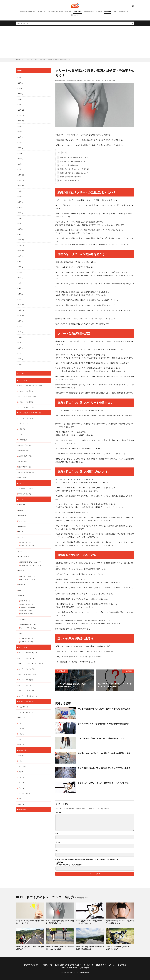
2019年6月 (20, 207)
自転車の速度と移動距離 (26, 472)
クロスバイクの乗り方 (26, 391)
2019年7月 (20, 202)
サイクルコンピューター (26, 712)
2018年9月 (20, 256)
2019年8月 (20, 197)
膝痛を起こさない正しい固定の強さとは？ (73, 173)
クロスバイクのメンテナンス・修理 (30, 386)
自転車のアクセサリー (27, 12)
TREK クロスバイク (27, 639)
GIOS (20, 551)
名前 (57, 834)
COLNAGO (22, 526)
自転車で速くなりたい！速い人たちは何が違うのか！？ (30, 948)
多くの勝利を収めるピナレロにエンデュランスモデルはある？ (104, 768)
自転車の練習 (23, 461)
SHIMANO (22, 595)
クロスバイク (41, 12)
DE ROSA (21, 532)
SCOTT (21, 590)
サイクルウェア (23, 707)
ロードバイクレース (25, 685)
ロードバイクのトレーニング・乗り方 (98, 81)
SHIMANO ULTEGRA (27, 614)
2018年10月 (21, 251)
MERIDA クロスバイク (28, 576)
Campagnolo (22, 515)
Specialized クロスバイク (29, 625)
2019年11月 (21, 180)
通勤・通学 (22, 478)
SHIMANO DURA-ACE (28, 607)
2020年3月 (20, 159)
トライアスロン (23, 424)
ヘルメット (22, 734)
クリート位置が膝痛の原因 (67, 165)
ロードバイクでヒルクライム (28, 653)
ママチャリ (22, 483)
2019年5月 (20, 213)
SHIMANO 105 (25, 601)
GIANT (21, 537)
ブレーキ (21, 788)
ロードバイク (77, 12)
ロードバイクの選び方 (26, 680)
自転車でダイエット (25, 445)
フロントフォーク (24, 793)
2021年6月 (20, 78)
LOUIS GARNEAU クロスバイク (31, 562)
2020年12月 (21, 110)
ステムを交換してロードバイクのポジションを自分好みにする (90, 922)
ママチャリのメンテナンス (27, 488)
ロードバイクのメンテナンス (28, 669)
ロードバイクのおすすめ (26, 658)
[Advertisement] (75, 42)
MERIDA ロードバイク (28, 579)
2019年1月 (20, 234)
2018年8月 (20, 261)
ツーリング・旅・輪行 (26, 418)
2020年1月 (20, 170)
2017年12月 (21, 305)
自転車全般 (108, 12)
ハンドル (21, 783)
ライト (21, 739)
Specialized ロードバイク (29, 628)
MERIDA (21, 571)
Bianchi (21, 510)
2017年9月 (20, 321)
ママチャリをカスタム (26, 494)
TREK (20, 633)
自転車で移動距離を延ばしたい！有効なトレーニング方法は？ (60, 948)
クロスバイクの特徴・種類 (27, 396)
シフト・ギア (23, 766)
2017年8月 (20, 326)
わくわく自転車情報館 (81, 972)
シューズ (21, 723)
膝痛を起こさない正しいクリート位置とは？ (73, 169)
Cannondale (22, 521)
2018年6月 (20, 272)
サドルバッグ (23, 718)
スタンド (21, 728)
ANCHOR (22, 505)
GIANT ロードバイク (27, 546)
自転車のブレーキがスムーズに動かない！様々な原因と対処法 (104, 753)
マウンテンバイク (24, 429)
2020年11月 (21, 115)
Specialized (22, 619)
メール (58, 842)
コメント (58, 813)
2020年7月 (20, 137)
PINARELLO (22, 585)
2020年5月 (20, 148)
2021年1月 (20, 105)
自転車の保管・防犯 (25, 456)
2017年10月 (21, 316)
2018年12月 (21, 240)
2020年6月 (20, 142)
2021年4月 (20, 88)
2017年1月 (20, 364)
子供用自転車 (23, 440)
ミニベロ (21, 434)
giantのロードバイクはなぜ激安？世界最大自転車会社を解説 (103, 724)
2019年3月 (20, 224)
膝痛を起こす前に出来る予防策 (69, 177)
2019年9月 (20, 191)
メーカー (99, 12)
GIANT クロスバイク (27, 543)
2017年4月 (20, 348)
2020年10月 (21, 121)
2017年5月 (20, 343)
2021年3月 (20, 94)
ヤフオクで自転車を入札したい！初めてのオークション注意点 (104, 709)
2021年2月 (20, 99)
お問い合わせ (74, 15)
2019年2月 (20, 229)
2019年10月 (21, 186)
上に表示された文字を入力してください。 (69, 865)
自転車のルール (23, 451)
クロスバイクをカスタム (26, 407)
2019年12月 (21, 175)
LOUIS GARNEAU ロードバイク (31, 565)
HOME (19, 60)
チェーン (21, 777)
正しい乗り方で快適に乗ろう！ (69, 181)
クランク (21, 755)
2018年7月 (20, 267)
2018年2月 (20, 294)
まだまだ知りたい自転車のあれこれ (59, 12)
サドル (21, 761)
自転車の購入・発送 (25, 467)
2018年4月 (20, 283)
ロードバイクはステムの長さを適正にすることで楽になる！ (30, 922)
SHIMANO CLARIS (27, 604)
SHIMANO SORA (26, 611)
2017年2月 (20, 359)
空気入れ (21, 745)
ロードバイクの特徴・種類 (27, 674)
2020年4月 (20, 153)
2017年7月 (20, 332)
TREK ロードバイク (27, 642)
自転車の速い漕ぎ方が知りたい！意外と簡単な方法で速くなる (90, 948)
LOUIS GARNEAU (24, 557)
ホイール (21, 804)
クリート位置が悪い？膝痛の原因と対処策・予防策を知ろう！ (52, 60)
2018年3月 (20, 289)
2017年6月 (20, 337)
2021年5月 (20, 83)
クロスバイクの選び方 (26, 402)
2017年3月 (20, 353)
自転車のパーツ (89, 12)
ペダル (21, 799)
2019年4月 (20, 218)
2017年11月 (21, 310)
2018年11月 (21, 245)
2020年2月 (20, 164)
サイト (58, 851)
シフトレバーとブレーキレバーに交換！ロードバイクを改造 (103, 783)
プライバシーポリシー (121, 12)
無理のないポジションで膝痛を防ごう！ (72, 161)
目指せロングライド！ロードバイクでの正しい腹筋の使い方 (120, 922)
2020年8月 (20, 132)
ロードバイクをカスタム (26, 691)
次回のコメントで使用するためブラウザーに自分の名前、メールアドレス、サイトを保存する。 (88, 860)
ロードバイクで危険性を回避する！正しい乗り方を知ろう (120, 948)
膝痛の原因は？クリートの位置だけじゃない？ (74, 157)
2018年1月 (20, 299)
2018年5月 (20, 278)
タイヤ (21, 772)
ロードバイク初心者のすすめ (28, 696)
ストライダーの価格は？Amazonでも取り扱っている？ (101, 738)
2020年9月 (20, 126)
